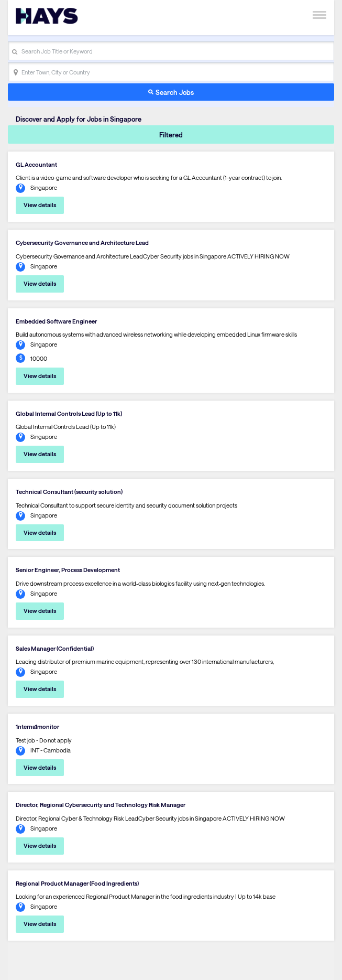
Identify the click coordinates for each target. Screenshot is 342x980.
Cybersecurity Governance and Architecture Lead (82, 243)
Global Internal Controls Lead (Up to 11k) (69, 413)
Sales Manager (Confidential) (55, 648)
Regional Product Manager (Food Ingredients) (77, 883)
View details (40, 205)
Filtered (171, 134)
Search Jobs (175, 92)
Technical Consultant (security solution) (69, 492)
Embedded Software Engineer (56, 321)
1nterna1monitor (37, 726)
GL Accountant (36, 164)
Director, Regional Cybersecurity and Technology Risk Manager (101, 805)
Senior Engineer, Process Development (68, 570)
